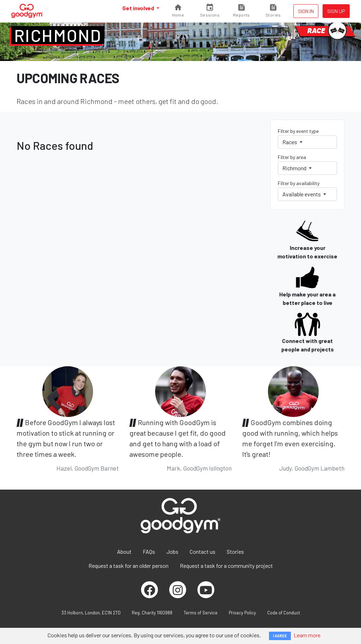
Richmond (58, 35)
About (124, 551)
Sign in (306, 11)
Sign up (336, 11)
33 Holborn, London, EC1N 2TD (91, 613)
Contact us (203, 551)
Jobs (172, 551)
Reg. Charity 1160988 (152, 613)
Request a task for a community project (226, 566)
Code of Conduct (284, 613)
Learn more (307, 635)
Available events (302, 194)
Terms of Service (201, 613)
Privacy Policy (242, 613)
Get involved (139, 8)
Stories (235, 551)
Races (290, 142)
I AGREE (280, 636)
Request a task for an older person (129, 566)
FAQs (149, 551)
